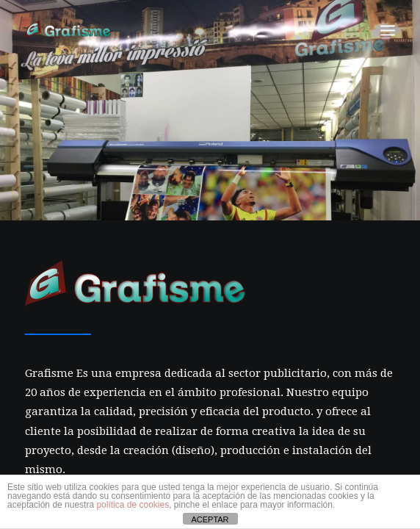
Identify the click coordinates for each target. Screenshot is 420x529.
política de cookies (133, 505)
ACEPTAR (210, 519)
